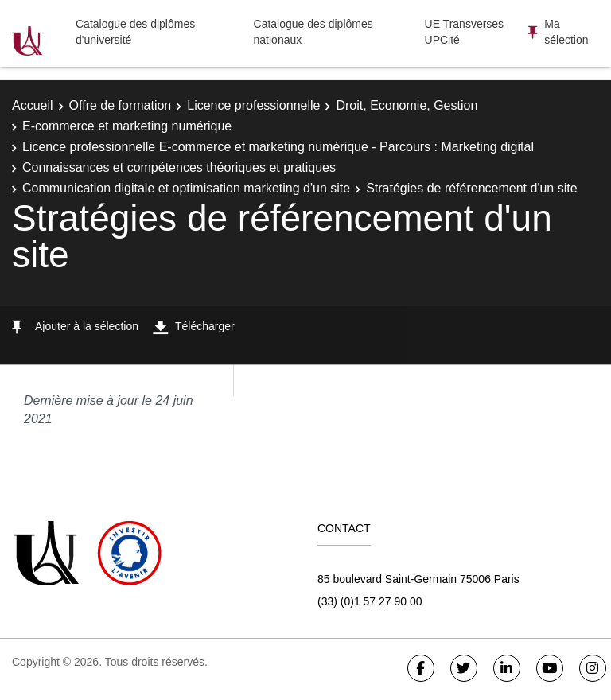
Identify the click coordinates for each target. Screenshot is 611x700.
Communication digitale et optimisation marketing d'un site (186, 188)
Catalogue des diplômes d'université (135, 32)
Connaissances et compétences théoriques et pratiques (179, 167)
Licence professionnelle (253, 105)
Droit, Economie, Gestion (407, 105)
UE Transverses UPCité (465, 32)
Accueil (33, 105)
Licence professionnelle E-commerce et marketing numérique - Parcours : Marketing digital (278, 147)
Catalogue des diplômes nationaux (313, 32)
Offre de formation (121, 105)
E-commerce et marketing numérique (127, 126)
